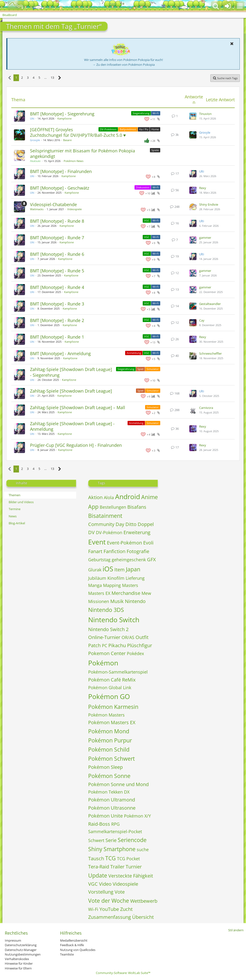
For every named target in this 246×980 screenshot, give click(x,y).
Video (105, 884)
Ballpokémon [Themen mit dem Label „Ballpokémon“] (128, 129)
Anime (150, 497)
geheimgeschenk (129, 560)
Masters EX (99, 593)
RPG (115, 824)
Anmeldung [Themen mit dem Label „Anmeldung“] (134, 353)
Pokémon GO (109, 696)
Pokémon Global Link (110, 687)
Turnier (134, 867)
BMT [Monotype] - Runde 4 (57, 287)
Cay (202, 320)
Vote (120, 892)
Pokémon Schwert (111, 759)
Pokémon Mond (109, 731)
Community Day (106, 524)
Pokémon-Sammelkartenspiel (118, 672)
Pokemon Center (107, 653)
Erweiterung (137, 532)
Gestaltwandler (210, 304)
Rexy (203, 188)
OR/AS (128, 637)
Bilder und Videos (21, 502)
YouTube (109, 909)
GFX (151, 559)
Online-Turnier (104, 637)
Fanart (95, 551)
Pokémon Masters (106, 715)
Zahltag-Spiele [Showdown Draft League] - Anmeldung (72, 426)
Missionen (99, 601)
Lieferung (135, 578)
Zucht (126, 909)
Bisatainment (105, 516)
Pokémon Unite (105, 816)
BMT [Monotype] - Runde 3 (57, 304)
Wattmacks (37, 209)
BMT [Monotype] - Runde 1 (57, 337)
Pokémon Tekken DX (109, 792)
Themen (15, 495)
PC (105, 645)
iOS (108, 569)
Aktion (95, 497)
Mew (146, 593)
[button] (240, 6)
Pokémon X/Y (137, 816)
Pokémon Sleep (105, 767)
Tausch (96, 858)
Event (97, 542)
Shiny (95, 849)
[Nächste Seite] (60, 78)
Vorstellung (101, 892)
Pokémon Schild (109, 749)
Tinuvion (205, 114)
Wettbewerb (144, 901)
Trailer (117, 867)
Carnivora (206, 408)
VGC (93, 884)
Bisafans (137, 507)
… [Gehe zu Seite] (45, 78)
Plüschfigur (140, 645)
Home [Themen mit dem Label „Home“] (155, 129)
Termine (15, 509)
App (93, 507)
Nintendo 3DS (106, 610)
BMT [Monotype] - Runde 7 (57, 238)
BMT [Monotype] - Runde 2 (57, 320)
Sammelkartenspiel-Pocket (115, 831)
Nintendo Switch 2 (108, 629)
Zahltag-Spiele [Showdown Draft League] (71, 391)
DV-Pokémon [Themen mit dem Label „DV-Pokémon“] (108, 129)
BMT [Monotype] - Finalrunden (61, 171)
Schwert (96, 840)
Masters (130, 585)
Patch (94, 645)
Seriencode (132, 840)
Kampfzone (65, 118)
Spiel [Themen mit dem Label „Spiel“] (140, 369)
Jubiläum (97, 578)
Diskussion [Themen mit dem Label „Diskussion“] (143, 187)
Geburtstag (99, 560)
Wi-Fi (93, 909)
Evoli (148, 543)
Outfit (142, 637)
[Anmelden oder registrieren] (228, 6)
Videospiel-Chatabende (53, 204)
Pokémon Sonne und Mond (118, 784)
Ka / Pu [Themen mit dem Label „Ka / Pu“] (144, 129)
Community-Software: (123, 973)
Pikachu (117, 645)
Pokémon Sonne (109, 776)
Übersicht (143, 917)
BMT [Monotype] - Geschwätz (60, 188)
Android (128, 496)
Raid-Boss (99, 824)
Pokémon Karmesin (113, 707)
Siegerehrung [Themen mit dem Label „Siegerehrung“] (141, 113)
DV (91, 532)
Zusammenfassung (110, 917)
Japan (133, 569)
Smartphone (120, 849)
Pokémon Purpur (110, 740)
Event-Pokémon (124, 543)
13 (52, 78)
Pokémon (103, 663)
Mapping (112, 585)
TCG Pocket (128, 859)
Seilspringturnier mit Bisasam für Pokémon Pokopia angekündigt (83, 153)
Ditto (131, 524)
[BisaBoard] (13, 5)
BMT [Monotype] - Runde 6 (57, 254)
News (13, 516)
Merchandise (126, 593)
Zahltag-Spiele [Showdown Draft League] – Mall (78, 407)
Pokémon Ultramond (112, 800)
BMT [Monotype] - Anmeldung (60, 353)
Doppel (146, 524)
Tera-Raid (99, 867)
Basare (67, 140)
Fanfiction (114, 551)
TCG (111, 858)
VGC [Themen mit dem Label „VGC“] (147, 220)
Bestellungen (113, 507)
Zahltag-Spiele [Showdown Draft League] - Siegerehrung (71, 372)
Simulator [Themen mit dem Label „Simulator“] (153, 369)
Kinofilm (116, 578)
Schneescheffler (210, 353)
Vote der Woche (109, 901)
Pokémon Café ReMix (112, 680)
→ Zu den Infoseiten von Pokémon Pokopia (124, 65)
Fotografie (138, 551)
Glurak (95, 570)
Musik (117, 601)
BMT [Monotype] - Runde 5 (57, 271)
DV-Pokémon (109, 532)
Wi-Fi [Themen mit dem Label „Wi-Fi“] (156, 113)
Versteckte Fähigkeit (131, 876)
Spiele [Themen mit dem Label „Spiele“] (155, 150)
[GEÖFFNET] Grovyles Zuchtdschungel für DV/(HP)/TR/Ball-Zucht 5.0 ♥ (78, 132)
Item (120, 570)
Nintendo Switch (114, 620)
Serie (111, 840)
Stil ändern (236, 930)
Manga (95, 585)
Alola (109, 497)
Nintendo (135, 601)
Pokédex (135, 653)
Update (98, 875)
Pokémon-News (74, 161)
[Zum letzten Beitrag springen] (193, 116)
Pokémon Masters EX (112, 722)
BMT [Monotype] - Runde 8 (57, 221)
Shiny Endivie (209, 204)
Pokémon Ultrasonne (112, 808)
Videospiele (74, 209)
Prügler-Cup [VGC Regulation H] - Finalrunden (76, 445)
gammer (205, 238)
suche (143, 849)
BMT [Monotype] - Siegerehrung (62, 114)
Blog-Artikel (17, 523)
